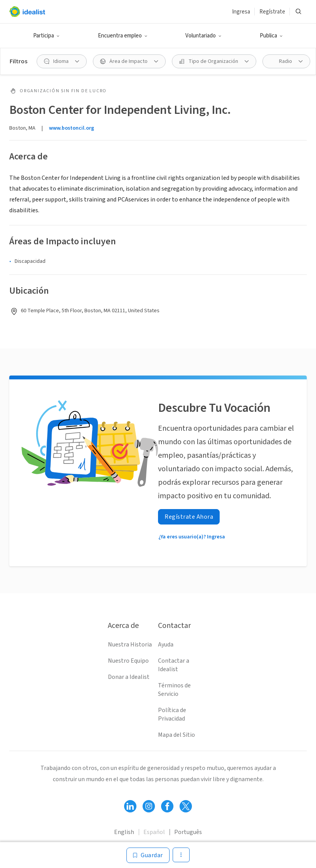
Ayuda (166, 645)
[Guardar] (148, 855)
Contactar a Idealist (174, 665)
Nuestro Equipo (128, 661)
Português (188, 832)
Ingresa (241, 12)
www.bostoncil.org (71, 128)
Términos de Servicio (174, 690)
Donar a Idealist (129, 677)
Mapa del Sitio (176, 735)
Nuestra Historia (130, 645)
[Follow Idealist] (130, 806)
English (124, 832)
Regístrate (272, 12)
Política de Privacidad (172, 714)
